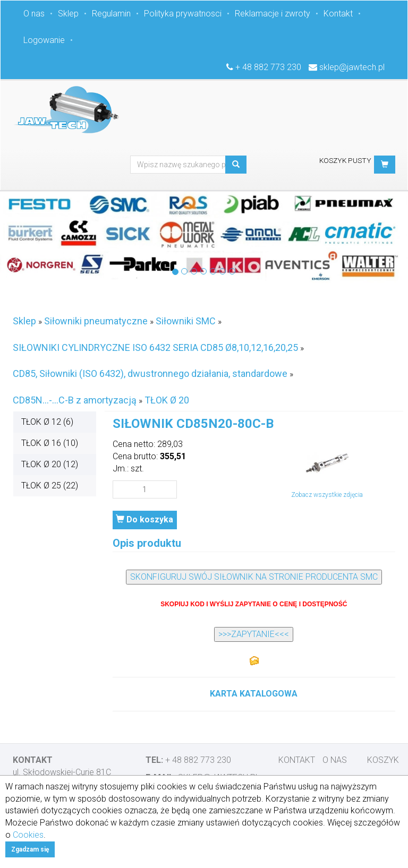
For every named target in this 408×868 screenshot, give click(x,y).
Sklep (68, 14)
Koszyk (383, 760)
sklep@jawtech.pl (352, 67)
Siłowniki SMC (186, 321)
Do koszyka (144, 519)
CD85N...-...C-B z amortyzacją (75, 400)
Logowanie (44, 40)
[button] (385, 165)
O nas (34, 14)
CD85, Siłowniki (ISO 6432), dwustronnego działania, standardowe (150, 373)
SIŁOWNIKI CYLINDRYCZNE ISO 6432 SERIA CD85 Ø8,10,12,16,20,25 (155, 347)
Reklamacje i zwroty (273, 14)
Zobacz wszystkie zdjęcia (327, 495)
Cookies (28, 835)
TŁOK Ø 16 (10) (50, 443)
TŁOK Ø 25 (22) (50, 485)
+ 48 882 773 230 (268, 67)
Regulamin (111, 14)
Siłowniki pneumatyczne (96, 321)
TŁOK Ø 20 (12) (50, 464)
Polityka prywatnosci (183, 14)
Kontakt (338, 14)
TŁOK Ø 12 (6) (47, 422)
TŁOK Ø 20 (167, 400)
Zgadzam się (30, 849)
